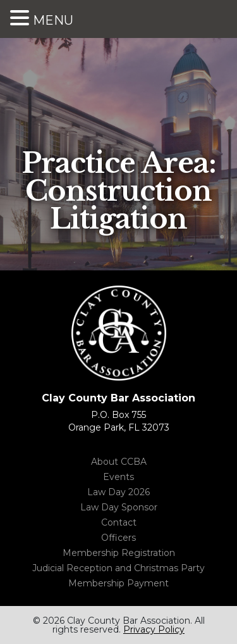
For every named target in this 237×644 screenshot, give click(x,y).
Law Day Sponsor (119, 507)
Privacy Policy (154, 629)
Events (118, 477)
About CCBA (119, 462)
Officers (118, 538)
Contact (119, 522)
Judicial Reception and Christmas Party (118, 568)
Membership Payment (118, 583)
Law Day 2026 (118, 492)
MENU (53, 20)
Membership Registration (119, 553)
